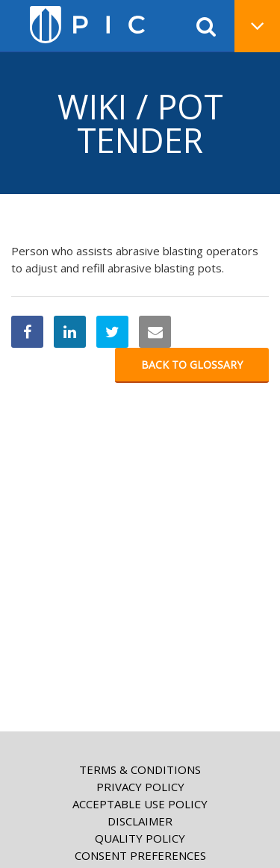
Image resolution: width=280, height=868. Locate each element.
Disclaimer (140, 821)
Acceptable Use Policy (140, 804)
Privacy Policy (140, 787)
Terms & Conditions (140, 769)
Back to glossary (192, 365)
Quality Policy (140, 838)
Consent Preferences (140, 855)
